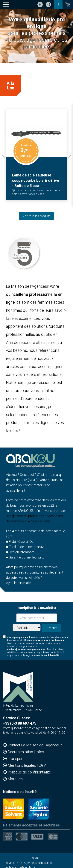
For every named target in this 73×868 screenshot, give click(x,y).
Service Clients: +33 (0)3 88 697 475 (20, 721)
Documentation (21, 752)
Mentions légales (22, 765)
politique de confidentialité (45, 655)
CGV (42, 765)
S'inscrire (51, 628)
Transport (16, 759)
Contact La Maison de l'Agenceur (35, 745)
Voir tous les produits (36, 216)
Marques (15, 779)
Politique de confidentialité (29, 772)
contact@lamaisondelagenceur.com (27, 649)
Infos (40, 752)
